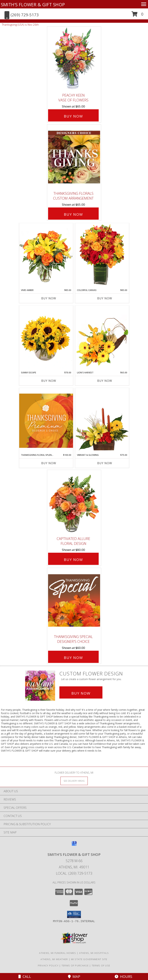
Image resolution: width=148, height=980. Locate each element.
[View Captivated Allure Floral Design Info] (74, 502)
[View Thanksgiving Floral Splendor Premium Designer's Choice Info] (46, 421)
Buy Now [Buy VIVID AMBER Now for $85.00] (49, 298)
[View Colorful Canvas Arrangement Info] (102, 256)
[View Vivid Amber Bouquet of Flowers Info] (46, 256)
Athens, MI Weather (54, 959)
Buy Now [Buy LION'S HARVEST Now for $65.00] (105, 381)
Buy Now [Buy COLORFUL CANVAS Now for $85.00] (105, 298)
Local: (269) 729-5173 (74, 873)
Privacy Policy (48, 965)
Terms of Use (101, 965)
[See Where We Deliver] (74, 781)
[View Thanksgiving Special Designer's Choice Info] (74, 600)
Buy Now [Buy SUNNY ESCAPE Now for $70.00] (49, 381)
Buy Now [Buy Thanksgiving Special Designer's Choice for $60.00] (73, 658)
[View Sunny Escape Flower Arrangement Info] (46, 338)
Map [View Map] (74, 977)
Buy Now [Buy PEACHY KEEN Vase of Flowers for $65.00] (73, 116)
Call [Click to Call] (25, 977)
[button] (138, 15)
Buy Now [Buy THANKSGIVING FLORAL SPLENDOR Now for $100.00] (49, 463)
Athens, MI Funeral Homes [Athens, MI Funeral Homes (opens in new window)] (57, 953)
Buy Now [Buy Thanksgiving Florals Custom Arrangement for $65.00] (73, 214)
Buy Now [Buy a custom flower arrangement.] (81, 693)
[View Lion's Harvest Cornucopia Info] (102, 338)
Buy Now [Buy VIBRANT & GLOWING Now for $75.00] (105, 463)
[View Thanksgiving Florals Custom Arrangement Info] (74, 157)
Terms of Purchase (75, 965)
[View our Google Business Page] (74, 845)
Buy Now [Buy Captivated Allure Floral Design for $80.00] (73, 560)
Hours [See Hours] (123, 977)
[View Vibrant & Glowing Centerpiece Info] (102, 421)
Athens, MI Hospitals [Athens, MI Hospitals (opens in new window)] (94, 953)
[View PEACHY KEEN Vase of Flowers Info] (74, 59)
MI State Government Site (89, 959)
